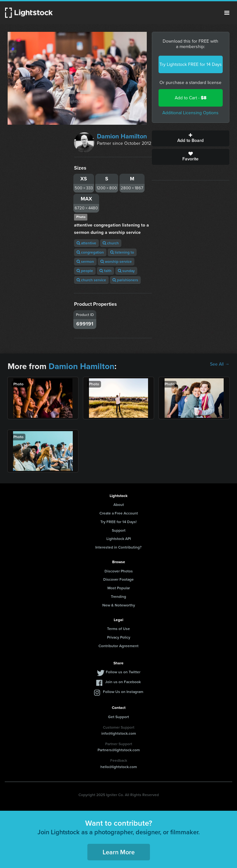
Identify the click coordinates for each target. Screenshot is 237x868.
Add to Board (191, 138)
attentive (86, 243)
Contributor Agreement (118, 646)
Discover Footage (118, 579)
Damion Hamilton (122, 136)
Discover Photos (119, 571)
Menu (227, 13)
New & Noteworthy (119, 605)
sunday (126, 271)
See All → (220, 364)
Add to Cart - (191, 98)
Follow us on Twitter (123, 672)
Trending (118, 597)
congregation (90, 252)
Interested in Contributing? (118, 547)
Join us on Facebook (123, 682)
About (119, 505)
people (85, 271)
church (111, 243)
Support (119, 530)
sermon (85, 262)
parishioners (125, 280)
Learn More (119, 852)
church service (91, 280)
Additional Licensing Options (190, 113)
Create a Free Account (119, 513)
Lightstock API (119, 539)
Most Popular (119, 588)
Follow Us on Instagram (123, 692)
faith (105, 271)
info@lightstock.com (119, 733)
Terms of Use (118, 629)
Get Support (118, 717)
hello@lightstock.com (119, 767)
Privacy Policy (119, 637)
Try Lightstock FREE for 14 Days (191, 64)
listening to (122, 252)
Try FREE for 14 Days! (118, 522)
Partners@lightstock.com (119, 750)
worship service (116, 262)
